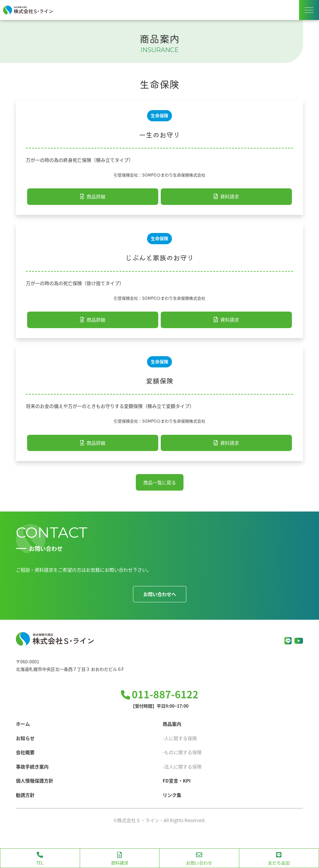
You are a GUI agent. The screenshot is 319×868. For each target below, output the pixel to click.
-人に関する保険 (180, 738)
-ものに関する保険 (182, 752)
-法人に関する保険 (182, 766)
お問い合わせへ (160, 594)
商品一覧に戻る (160, 482)
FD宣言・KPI (177, 781)
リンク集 (172, 795)
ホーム (23, 724)
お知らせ (25, 738)
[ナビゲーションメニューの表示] (309, 10)
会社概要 (25, 752)
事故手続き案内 (32, 766)
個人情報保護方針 (35, 781)
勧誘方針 (25, 795)
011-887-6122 (165, 694)
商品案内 (172, 724)
